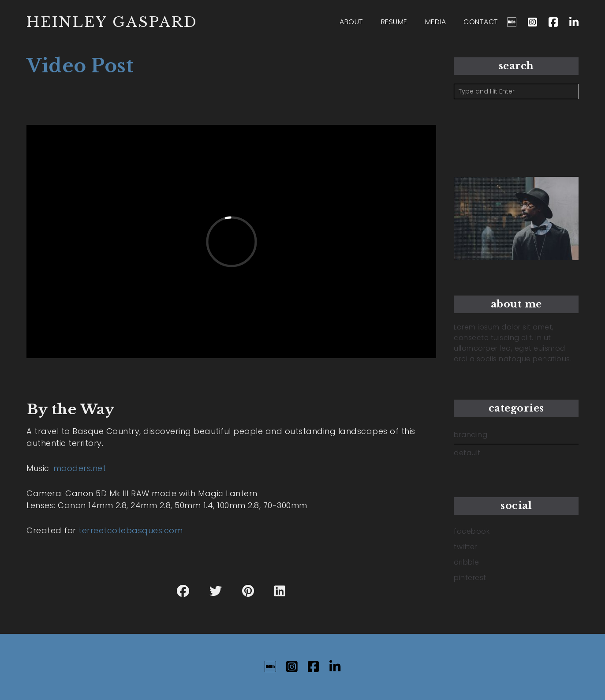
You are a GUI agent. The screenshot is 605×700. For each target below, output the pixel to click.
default (467, 453)
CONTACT (481, 22)
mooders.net (80, 468)
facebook (472, 531)
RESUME (394, 22)
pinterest (470, 578)
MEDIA (436, 22)
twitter (465, 547)
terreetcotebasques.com (131, 530)
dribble (467, 562)
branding (471, 435)
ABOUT (351, 22)
